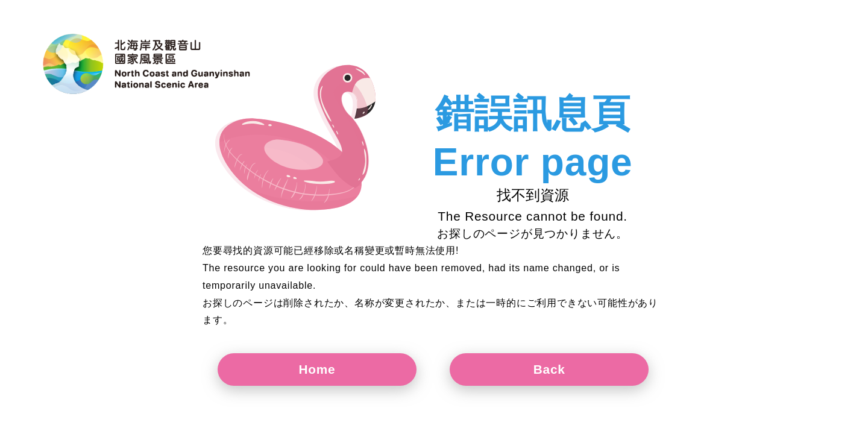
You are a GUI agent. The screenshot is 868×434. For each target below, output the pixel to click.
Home (317, 369)
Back (549, 369)
